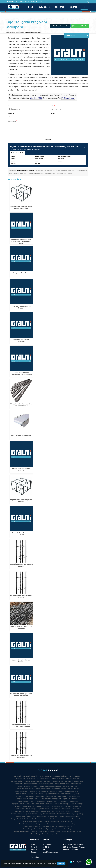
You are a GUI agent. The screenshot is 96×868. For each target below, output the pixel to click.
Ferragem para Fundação (59, 789)
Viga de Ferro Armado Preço (73, 806)
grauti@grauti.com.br (51, 852)
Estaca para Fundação (31, 784)
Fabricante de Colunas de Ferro (36, 819)
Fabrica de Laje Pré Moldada (23, 816)
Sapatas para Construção (70, 799)
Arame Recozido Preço (69, 824)
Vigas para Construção (18, 804)
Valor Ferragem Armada (32, 811)
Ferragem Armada (76, 784)
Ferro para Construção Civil (72, 791)
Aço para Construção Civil (60, 776)
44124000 (49, 847)
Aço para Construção (45, 776)
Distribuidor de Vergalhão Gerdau (74, 781)
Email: (52, 106)
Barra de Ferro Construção (62, 804)
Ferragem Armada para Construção (27, 786)
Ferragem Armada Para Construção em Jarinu (21, 725)
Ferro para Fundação (21, 794)
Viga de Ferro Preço (29, 806)
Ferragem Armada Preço (70, 786)
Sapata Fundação (31, 809)
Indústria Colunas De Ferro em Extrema (21, 565)
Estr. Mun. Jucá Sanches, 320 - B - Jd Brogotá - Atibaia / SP (27, 2)
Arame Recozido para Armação (52, 824)
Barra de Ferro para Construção (40, 834)
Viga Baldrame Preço (48, 826)
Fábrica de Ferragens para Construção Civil (25, 831)
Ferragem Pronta (52, 816)
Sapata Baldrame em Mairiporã (21, 340)
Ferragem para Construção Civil (32, 826)
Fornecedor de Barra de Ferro (44, 804)
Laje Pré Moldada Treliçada (48, 814)
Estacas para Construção (46, 784)
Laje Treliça (76, 794)
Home (31, 7)
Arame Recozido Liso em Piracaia (21, 469)
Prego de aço (60, 834)
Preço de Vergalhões (74, 796)
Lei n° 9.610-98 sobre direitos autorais (62, 174)
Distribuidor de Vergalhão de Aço (33, 781)
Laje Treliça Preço (51, 796)
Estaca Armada (18, 784)
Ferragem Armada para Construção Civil (50, 786)
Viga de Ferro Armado (57, 806)
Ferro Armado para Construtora (74, 819)
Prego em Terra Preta (21, 273)
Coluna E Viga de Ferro (43, 806)
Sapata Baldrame (55, 809)
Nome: (11, 106)
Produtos (60, 7)
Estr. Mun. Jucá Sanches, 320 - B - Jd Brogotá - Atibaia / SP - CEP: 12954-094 (74, 847)
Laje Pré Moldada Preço (32, 814)
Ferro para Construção (56, 791)
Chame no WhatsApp (80, 26)
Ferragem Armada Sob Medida (24, 789)
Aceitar (61, 863)
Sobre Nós (35, 847)
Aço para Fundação (75, 776)
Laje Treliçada (62, 796)
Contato (73, 7)
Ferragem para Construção (42, 789)
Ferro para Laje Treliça (40, 816)
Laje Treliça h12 (19, 796)
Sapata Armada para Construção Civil (51, 799)
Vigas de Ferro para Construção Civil (49, 831)
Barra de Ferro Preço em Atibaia (21, 534)
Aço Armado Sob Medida (30, 776)
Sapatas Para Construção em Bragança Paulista (21, 207)
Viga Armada (64, 801)
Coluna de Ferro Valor (17, 814)
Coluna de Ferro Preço (58, 811)
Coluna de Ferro (45, 811)
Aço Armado (18, 776)
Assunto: (53, 113)
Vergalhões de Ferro (53, 801)
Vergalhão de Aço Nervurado (25, 801)
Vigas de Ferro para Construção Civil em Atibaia (21, 374)
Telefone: (12, 113)
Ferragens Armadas (73, 789)
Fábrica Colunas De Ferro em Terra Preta (21, 757)
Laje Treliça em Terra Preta (21, 435)
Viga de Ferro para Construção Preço (61, 829)
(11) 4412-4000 (36, 98)
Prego (52, 834)
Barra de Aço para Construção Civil (71, 831)
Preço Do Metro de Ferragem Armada (28, 799)
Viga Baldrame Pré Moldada (64, 826)
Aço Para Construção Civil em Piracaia (21, 596)
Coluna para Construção (72, 779)
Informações (34, 857)
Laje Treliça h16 (30, 796)
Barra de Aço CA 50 (33, 779)
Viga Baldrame (74, 801)
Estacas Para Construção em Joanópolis (21, 628)
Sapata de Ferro (20, 809)
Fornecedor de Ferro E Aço (51, 821)
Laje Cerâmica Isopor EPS (52, 794)
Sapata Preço (66, 809)
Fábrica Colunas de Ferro (62, 784)
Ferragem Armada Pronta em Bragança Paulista (21, 694)
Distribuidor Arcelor (16, 781)
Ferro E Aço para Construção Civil (38, 791)
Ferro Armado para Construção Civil (32, 821)
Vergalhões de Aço (40, 801)
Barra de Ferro (30, 804)
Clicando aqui (68, 98)
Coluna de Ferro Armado (73, 811)
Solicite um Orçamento (60, 26)
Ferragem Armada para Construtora (69, 816)
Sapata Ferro (75, 809)
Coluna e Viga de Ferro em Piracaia (21, 307)
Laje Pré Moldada (66, 794)
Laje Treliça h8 (40, 796)
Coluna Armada (45, 779)
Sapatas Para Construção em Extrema (21, 501)
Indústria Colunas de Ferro (36, 794)
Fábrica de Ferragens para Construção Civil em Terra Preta (21, 241)
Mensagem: (12, 121)
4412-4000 (49, 844)
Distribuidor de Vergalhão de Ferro (54, 781)
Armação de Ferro (20, 779)
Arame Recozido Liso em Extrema (21, 661)
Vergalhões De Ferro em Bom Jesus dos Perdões (21, 405)
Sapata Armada (19, 811)
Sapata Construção (43, 809)
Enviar (48, 140)
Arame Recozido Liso (67, 821)
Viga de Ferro (18, 806)
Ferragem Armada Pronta (18, 819)
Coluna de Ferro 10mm (57, 779)
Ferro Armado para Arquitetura (55, 819)
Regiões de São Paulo (17, 153)
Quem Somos (44, 7)
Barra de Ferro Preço (77, 804)
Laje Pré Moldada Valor (64, 814)
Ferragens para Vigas (21, 791)
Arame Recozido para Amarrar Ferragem (30, 824)
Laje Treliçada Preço (78, 814)
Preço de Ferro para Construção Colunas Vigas (36, 829)
